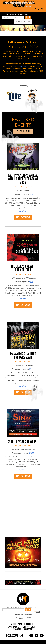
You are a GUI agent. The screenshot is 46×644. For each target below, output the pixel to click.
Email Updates (14, 627)
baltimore (29, 6)
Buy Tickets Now (23, 217)
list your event (23, 131)
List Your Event (29, 627)
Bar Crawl (23, 66)
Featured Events (16, 624)
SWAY (29, 618)
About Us (30, 624)
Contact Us (29, 630)
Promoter (17, 630)
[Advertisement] (23, 513)
